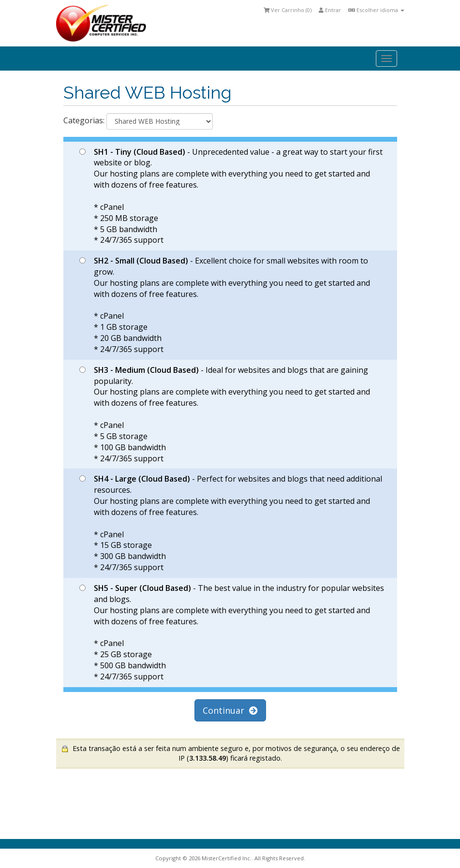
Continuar (230, 710)
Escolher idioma (376, 10)
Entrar (330, 10)
